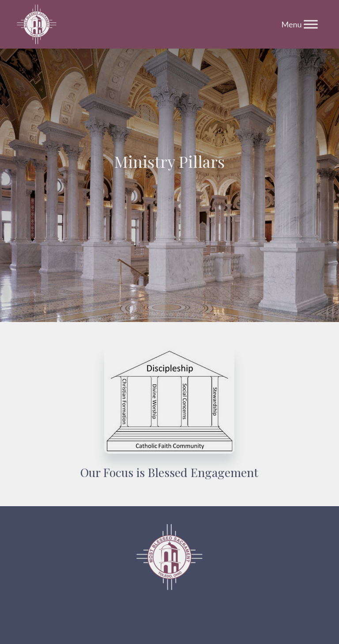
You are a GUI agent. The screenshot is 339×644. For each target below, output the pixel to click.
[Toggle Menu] (311, 24)
